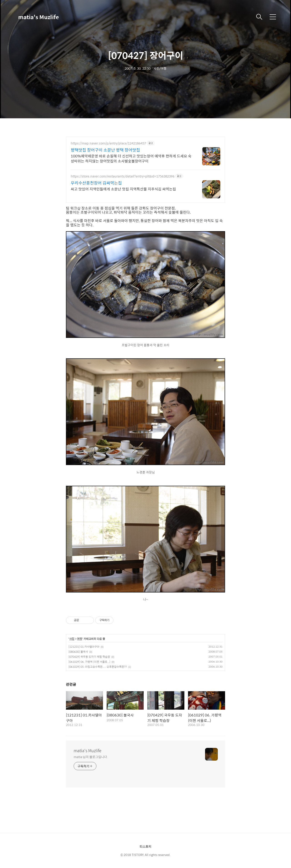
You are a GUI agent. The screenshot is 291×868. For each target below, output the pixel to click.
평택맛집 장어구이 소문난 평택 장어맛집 (105, 150)
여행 (80, 639)
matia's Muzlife (39, 17)
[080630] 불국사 (78, 652)
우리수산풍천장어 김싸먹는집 (96, 183)
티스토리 (145, 846)
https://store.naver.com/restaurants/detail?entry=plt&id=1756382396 (123, 176)
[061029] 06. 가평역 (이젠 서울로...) (89, 662)
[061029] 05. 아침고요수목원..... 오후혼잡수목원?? (98, 667)
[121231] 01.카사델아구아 (84, 647)
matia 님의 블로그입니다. (91, 757)
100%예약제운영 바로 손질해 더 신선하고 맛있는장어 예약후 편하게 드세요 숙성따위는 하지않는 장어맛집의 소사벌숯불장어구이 (131, 158)
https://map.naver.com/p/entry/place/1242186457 (108, 143)
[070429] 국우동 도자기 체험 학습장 (89, 657)
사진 (72, 639)
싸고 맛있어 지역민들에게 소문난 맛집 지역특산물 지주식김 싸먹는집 (123, 189)
